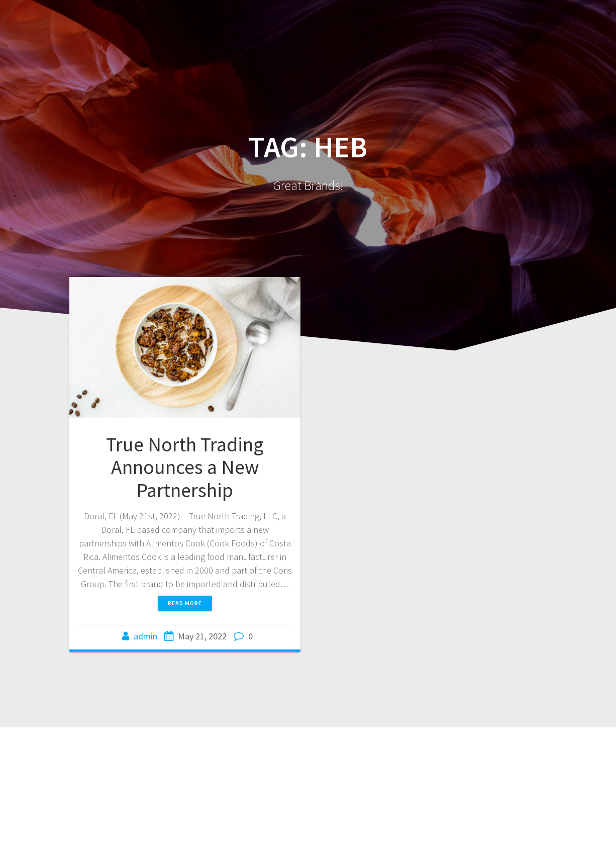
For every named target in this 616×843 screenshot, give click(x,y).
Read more (185, 603)
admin (145, 636)
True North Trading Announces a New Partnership (185, 467)
